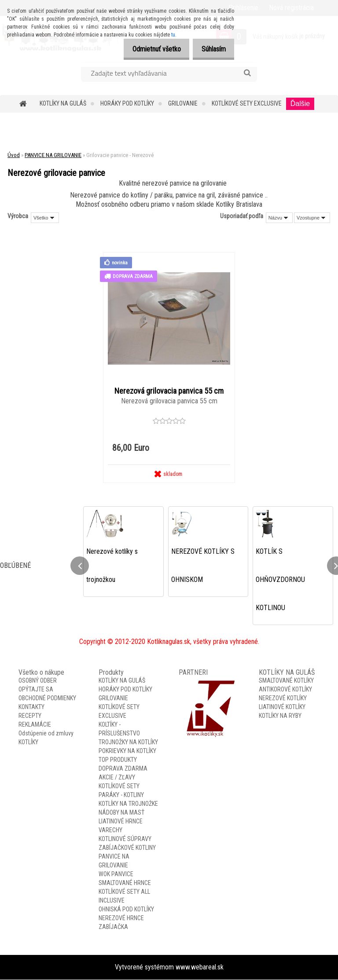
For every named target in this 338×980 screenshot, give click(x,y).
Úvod (14, 155)
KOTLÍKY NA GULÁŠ (63, 103)
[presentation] (80, 566)
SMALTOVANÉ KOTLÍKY (286, 681)
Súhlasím (211, 49)
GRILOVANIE (183, 103)
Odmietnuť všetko (149, 49)
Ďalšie (300, 104)
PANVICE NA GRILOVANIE (53, 155)
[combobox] (279, 218)
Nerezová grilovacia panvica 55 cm (169, 391)
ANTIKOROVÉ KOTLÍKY (285, 690)
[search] (247, 73)
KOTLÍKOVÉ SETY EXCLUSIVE (247, 103)
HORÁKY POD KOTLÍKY (127, 103)
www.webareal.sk (200, 967)
